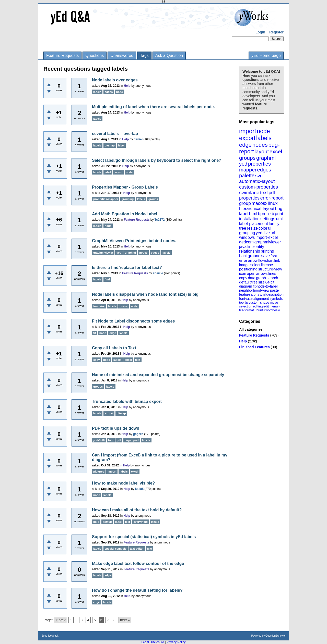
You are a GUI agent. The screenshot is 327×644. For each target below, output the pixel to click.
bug (279, 209)
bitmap (121, 413)
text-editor (137, 549)
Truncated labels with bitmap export (127, 401)
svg (259, 176)
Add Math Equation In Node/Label (125, 214)
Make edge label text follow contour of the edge (138, 563)
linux (273, 203)
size (261, 282)
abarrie (158, 273)
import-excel (267, 237)
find (107, 279)
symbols (276, 299)
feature (245, 294)
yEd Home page (266, 55)
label (244, 214)
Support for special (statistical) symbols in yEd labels (144, 537)
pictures (99, 472)
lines (272, 273)
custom (254, 302)
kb (272, 214)
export (247, 138)
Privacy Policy (176, 642)
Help (243, 341)
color (263, 228)
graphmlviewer (268, 242)
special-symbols (116, 549)
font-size (246, 299)
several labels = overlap (115, 134)
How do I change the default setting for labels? (137, 590)
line (250, 247)
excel (276, 151)
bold (96, 522)
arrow (253, 260)
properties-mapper (256, 167)
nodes (260, 145)
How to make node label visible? (123, 483)
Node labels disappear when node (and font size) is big (145, 294)
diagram (246, 286)
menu (274, 306)
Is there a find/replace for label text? (127, 268)
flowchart (266, 260)
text (264, 193)
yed (243, 164)
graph (261, 278)
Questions (95, 55)
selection (246, 306)
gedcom (246, 242)
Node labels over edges (115, 80)
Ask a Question (169, 55)
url (273, 233)
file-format (247, 310)
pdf (272, 193)
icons (255, 294)
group (245, 203)
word (269, 310)
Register (276, 32)
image (244, 265)
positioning (248, 269)
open (251, 273)
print (279, 214)
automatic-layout (257, 181)
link (277, 260)
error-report (272, 198)
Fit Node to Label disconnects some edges (133, 321)
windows (247, 237)
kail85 (139, 489)
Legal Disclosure (153, 642)
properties (249, 198)
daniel (138, 139)
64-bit (270, 282)
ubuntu (260, 310)
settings (268, 219)
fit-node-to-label (265, 286)
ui (270, 228)
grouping (247, 233)
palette (247, 176)
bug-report (132, 440)
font (274, 256)
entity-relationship (252, 249)
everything (141, 522)
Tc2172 (160, 220)
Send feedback (50, 636)
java (243, 247)
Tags (144, 55)
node (263, 131)
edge (245, 145)
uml (279, 219)
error (243, 260)
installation (249, 219)
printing (267, 251)
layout (262, 151)
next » (125, 620)
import (248, 131)
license (267, 265)
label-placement (254, 224)
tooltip (244, 302)
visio (277, 310)
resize (252, 228)
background (250, 256)
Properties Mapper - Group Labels (125, 187)
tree (254, 282)
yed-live (263, 233)
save (265, 256)
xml (263, 294)
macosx (260, 203)
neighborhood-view (254, 290)
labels (264, 138)
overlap (110, 145)
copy (243, 278)
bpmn (264, 214)
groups (247, 158)
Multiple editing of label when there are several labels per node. (153, 107)
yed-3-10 (99, 440)
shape (265, 302)
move (274, 302)
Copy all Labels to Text (114, 348)
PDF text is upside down (116, 428)
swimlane (249, 193)
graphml (266, 158)
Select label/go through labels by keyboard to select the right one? (157, 160)
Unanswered (122, 55)
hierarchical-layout (257, 209)
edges (264, 170)
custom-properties (259, 187)
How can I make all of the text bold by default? (137, 510)
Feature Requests (62, 55)
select (255, 265)
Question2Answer (276, 636)
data (252, 278)
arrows (262, 273)
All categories (251, 329)
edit (266, 306)
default (245, 282)
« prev (60, 620)
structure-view (270, 269)
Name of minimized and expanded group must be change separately (158, 375)
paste (274, 290)
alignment (261, 299)
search (272, 278)
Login (260, 32)
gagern (138, 434)
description (275, 294)
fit (95, 333)
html (253, 214)
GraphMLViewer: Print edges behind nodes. (134, 241)
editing (258, 306)
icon (243, 273)
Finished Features (254, 347)
